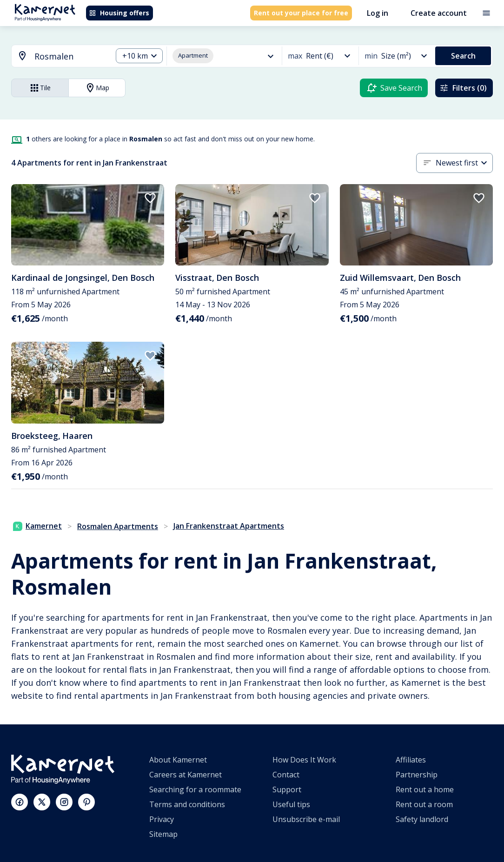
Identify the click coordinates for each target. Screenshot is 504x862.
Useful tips (291, 804)
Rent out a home (425, 789)
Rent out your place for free (301, 13)
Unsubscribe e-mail (306, 819)
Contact (286, 775)
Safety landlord (422, 819)
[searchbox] (70, 56)
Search (463, 56)
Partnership (417, 775)
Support (287, 789)
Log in (378, 13)
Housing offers (119, 13)
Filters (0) (463, 88)
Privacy (162, 819)
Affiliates (411, 760)
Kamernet (37, 526)
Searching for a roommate (195, 789)
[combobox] (56, 56)
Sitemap (163, 834)
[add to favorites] (150, 198)
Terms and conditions (187, 804)
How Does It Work (304, 760)
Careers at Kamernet (186, 775)
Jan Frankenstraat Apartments (229, 526)
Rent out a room (424, 804)
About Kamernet (178, 760)
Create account (439, 13)
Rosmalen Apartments (118, 526)
